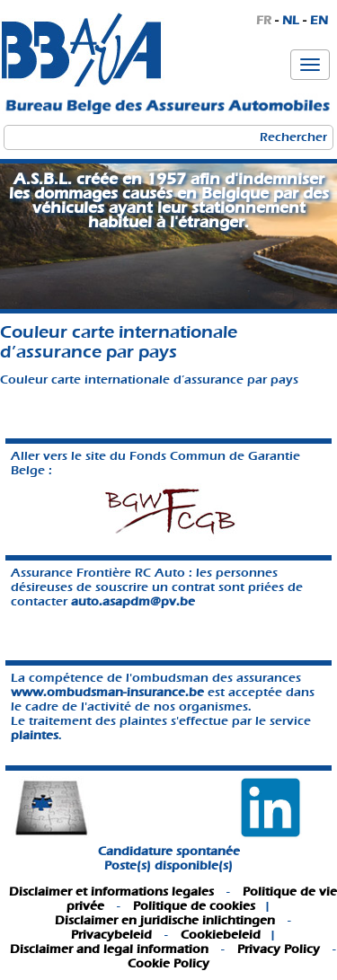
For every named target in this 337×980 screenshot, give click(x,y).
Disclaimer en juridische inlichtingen (165, 920)
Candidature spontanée (169, 851)
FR (264, 20)
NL (291, 20)
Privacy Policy (279, 949)
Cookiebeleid (221, 935)
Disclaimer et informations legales (111, 892)
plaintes (35, 735)
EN (319, 20)
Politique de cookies (194, 906)
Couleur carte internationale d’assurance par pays (149, 380)
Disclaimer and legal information (109, 949)
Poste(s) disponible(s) (168, 865)
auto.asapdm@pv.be (133, 601)
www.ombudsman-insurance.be (107, 692)
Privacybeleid (111, 935)
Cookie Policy (168, 963)
